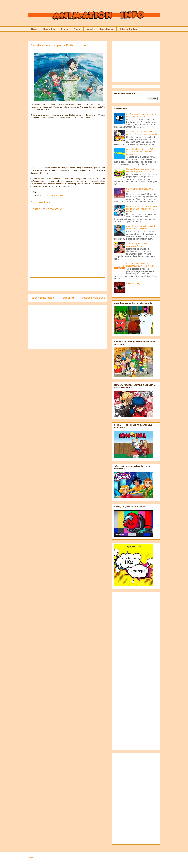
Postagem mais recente (42, 298)
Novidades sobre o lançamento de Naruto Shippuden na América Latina (142, 209)
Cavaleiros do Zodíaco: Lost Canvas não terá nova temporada (142, 133)
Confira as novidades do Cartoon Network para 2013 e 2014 (141, 116)
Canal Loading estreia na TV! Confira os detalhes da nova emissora (140, 152)
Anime (77, 29)
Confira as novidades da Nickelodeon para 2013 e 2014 (140, 265)
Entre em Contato (128, 29)
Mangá (90, 29)
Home (34, 29)
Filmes (64, 29)
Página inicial (68, 298)
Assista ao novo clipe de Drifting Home (58, 45)
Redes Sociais (106, 29)
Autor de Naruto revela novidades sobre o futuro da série (142, 227)
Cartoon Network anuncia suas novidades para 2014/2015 (140, 170)
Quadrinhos (49, 29)
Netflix (60, 195)
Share (30, 858)
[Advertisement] (68, 284)
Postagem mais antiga (93, 298)
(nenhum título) (133, 283)
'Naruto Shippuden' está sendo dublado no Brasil (140, 245)
